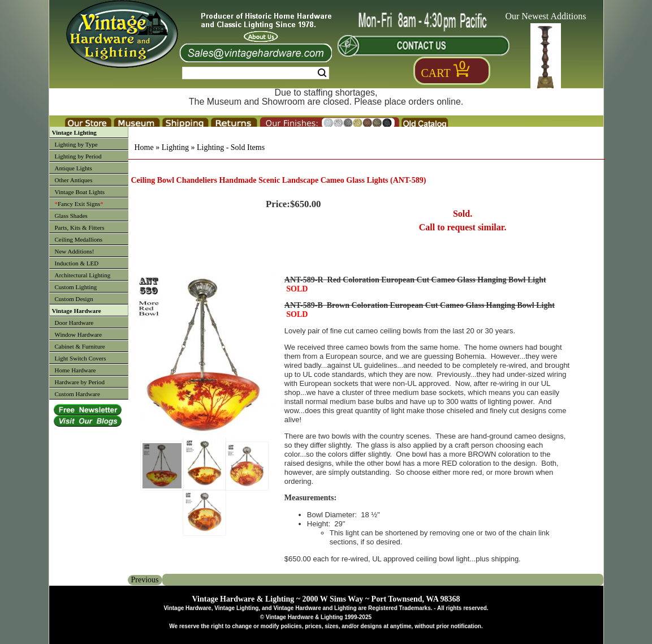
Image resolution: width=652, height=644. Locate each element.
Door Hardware (74, 323)
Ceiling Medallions (79, 239)
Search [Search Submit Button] (322, 73)
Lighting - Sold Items (231, 147)
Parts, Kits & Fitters (80, 227)
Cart (436, 73)
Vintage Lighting (74, 132)
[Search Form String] (256, 73)
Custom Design (74, 299)
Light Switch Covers (81, 358)
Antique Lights (74, 168)
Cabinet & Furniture (80, 346)
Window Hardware (79, 334)
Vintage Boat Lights (80, 192)
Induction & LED (77, 263)
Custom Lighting (76, 287)
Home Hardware (75, 370)
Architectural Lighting (83, 275)
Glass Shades (71, 216)
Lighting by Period (78, 156)
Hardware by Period (80, 382)
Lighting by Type (76, 144)
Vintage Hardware (77, 311)
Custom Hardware (77, 394)
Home (144, 147)
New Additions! (75, 251)
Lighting (175, 147)
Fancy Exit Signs (79, 204)
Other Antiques (74, 180)
